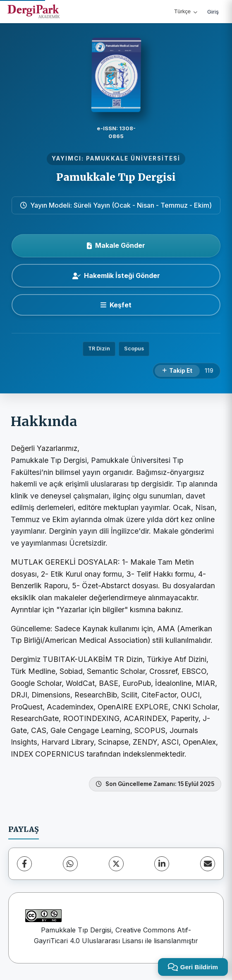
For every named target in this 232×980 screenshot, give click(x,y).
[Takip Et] (177, 371)
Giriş (213, 12)
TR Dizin (99, 349)
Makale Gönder (116, 245)
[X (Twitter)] (116, 864)
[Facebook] (24, 864)
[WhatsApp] (70, 864)
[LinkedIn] (162, 864)
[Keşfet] (116, 305)
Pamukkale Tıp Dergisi (116, 177)
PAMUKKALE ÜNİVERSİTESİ (133, 158)
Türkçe (186, 11)
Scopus (134, 349)
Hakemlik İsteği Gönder (116, 276)
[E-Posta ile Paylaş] (208, 864)
